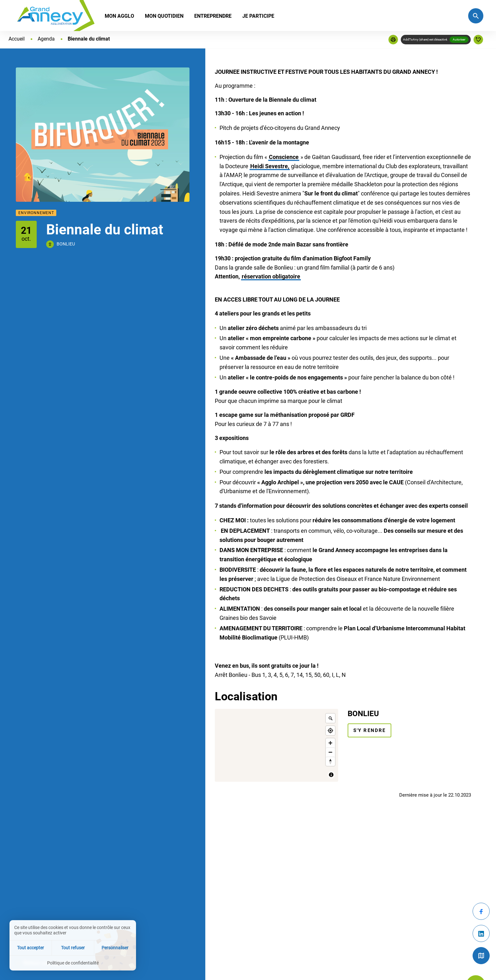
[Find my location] (330, 731)
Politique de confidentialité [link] (73, 963)
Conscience (284, 157)
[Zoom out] (330, 752)
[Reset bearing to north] (330, 761)
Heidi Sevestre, (270, 166)
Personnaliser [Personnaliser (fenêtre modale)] (115, 948)
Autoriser (459, 39)
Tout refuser (73, 948)
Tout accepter (31, 948)
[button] (393, 40)
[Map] (276, 745)
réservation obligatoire (271, 276)
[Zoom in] (330, 743)
